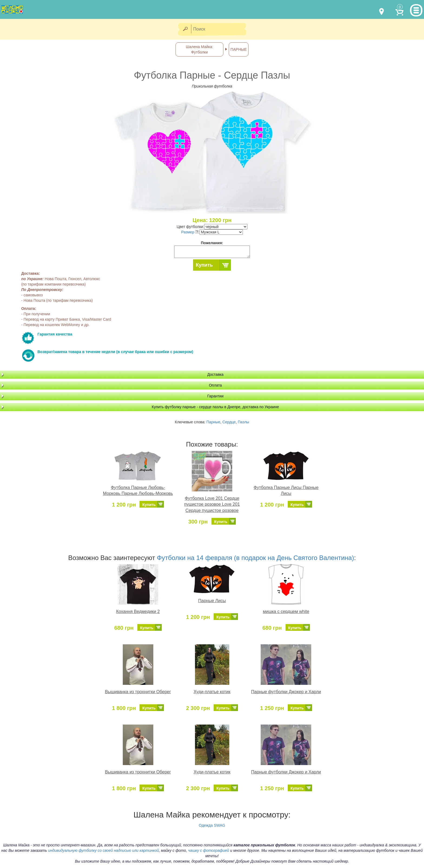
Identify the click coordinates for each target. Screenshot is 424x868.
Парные (213, 422)
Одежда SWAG (212, 825)
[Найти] (185, 29)
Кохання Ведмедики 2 (138, 611)
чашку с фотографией (209, 850)
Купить (204, 265)
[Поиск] (220, 29)
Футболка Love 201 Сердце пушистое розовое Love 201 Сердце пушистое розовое (212, 505)
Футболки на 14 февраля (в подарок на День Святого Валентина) (255, 558)
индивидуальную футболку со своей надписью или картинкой (104, 850)
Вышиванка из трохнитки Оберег (138, 692)
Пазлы (243, 422)
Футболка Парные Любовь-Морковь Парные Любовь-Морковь (138, 491)
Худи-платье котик (212, 692)
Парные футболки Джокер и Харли (286, 692)
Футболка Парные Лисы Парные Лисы (286, 491)
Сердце (229, 422)
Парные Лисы (212, 601)
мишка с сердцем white (286, 611)
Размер (190, 232)
